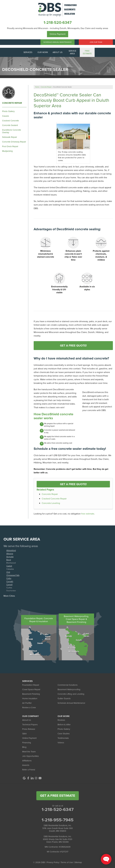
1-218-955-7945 (57, 820)
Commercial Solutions (68, 685)
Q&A (24, 734)
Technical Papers (30, 725)
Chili (8, 572)
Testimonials (63, 738)
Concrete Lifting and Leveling (71, 694)
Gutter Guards (64, 698)
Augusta (10, 557)
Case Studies (64, 734)
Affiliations (27, 761)
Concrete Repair (50, 494)
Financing (27, 743)
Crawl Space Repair (31, 689)
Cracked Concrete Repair (54, 499)
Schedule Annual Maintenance (57, 42)
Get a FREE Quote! (73, 484)
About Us (27, 720)
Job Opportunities (30, 756)
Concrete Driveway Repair (14, 142)
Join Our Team (96, 42)
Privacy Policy (53, 862)
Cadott (9, 566)
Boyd (9, 560)
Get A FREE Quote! (73, 346)
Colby (9, 578)
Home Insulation (30, 698)
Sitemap (78, 862)
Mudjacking (7, 151)
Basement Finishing (31, 694)
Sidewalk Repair (10, 137)
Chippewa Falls (13, 575)
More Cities (9, 596)
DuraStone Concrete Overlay (12, 131)
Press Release (29, 729)
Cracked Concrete (10, 121)
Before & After (64, 725)
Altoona (10, 553)
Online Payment (58, 34)
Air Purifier (27, 703)
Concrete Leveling (51, 503)
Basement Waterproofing (69, 689)
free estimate (88, 514)
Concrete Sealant (10, 125)
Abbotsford (11, 550)
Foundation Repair (31, 685)
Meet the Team (29, 752)
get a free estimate (58, 796)
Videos (61, 743)
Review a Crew (29, 708)
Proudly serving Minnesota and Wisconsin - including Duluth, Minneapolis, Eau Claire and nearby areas (58, 28)
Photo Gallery (8, 111)
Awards (26, 765)
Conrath (10, 581)
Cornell (9, 584)
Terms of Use (67, 862)
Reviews (61, 720)
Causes (6, 116)
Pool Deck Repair (10, 146)
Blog (24, 747)
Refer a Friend (29, 770)
